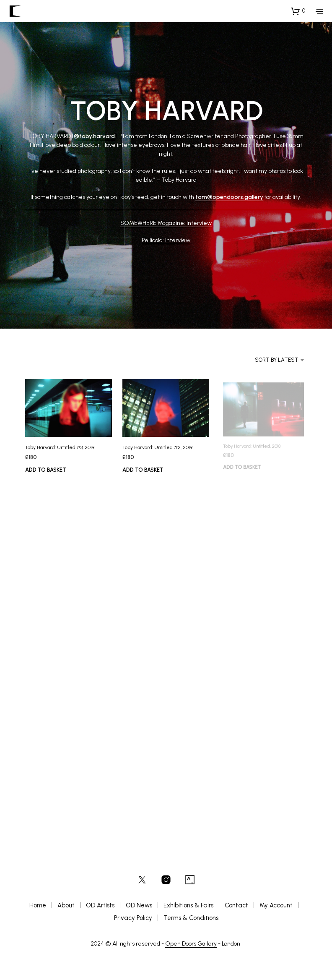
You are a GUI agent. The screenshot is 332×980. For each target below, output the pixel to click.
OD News (139, 905)
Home (38, 905)
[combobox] (268, 360)
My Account (276, 905)
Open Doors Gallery (191, 944)
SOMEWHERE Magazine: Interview (166, 223)
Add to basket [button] (46, 470)
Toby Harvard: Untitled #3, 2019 (60, 447)
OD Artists (100, 905)
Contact (236, 905)
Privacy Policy (133, 918)
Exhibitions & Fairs (188, 905)
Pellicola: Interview (166, 240)
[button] (298, 11)
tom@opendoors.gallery (229, 197)
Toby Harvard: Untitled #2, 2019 (158, 446)
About (66, 905)
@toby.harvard (94, 136)
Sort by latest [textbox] (277, 360)
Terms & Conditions (191, 918)
